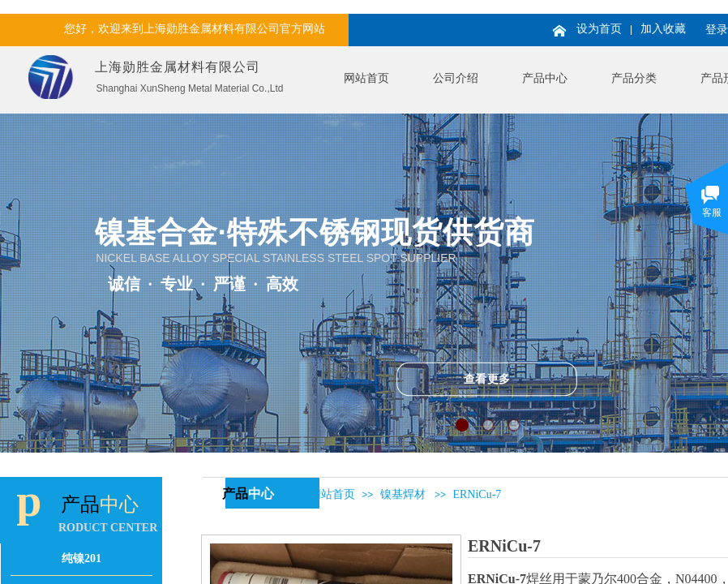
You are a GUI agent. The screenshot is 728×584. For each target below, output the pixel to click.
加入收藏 (663, 29)
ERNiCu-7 (477, 494)
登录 (717, 30)
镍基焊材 (403, 494)
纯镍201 (81, 558)
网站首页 (366, 78)
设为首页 (599, 29)
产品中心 (545, 78)
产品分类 (634, 78)
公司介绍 (456, 78)
